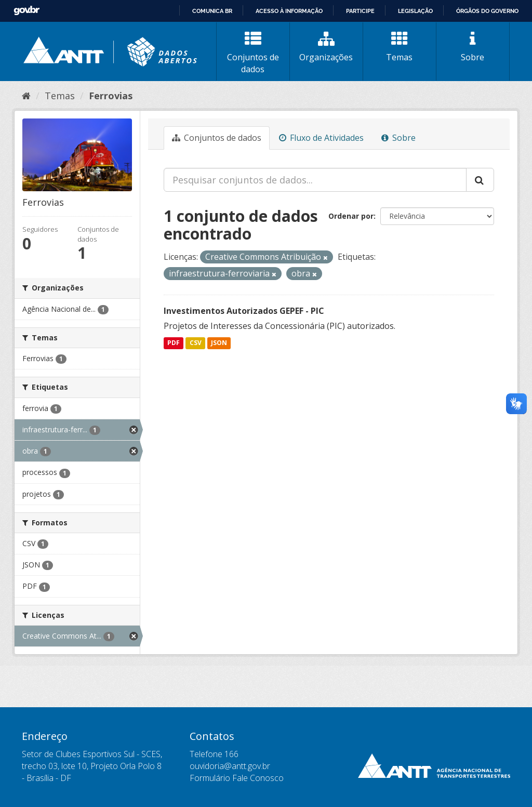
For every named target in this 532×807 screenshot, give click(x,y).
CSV (196, 343)
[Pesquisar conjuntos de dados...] (315, 180)
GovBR (26, 11)
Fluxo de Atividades (321, 138)
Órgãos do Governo (487, 11)
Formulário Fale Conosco (237, 778)
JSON (219, 343)
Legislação (415, 11)
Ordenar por (351, 216)
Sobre (473, 47)
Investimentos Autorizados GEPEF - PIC (244, 311)
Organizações (326, 47)
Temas (400, 47)
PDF (174, 343)
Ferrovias (111, 96)
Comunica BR (212, 11)
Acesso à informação (289, 11)
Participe (360, 11)
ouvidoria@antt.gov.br (230, 766)
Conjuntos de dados (253, 53)
